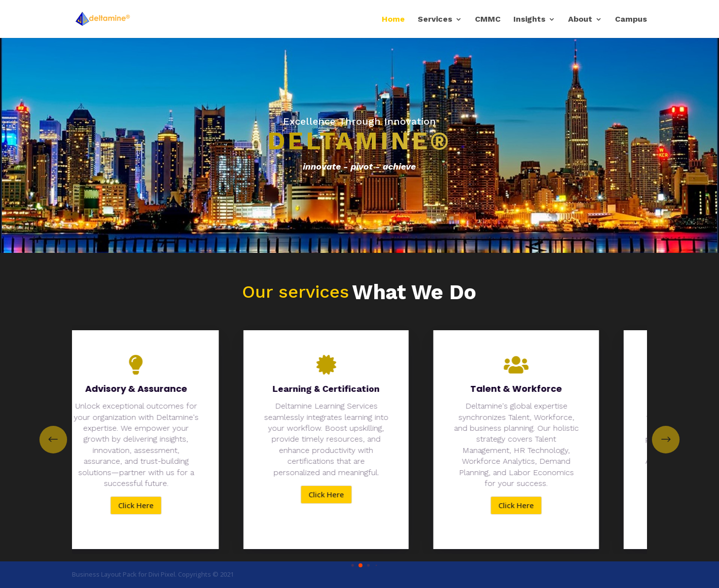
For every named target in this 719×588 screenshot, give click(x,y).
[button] (666, 440)
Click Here (144, 505)
